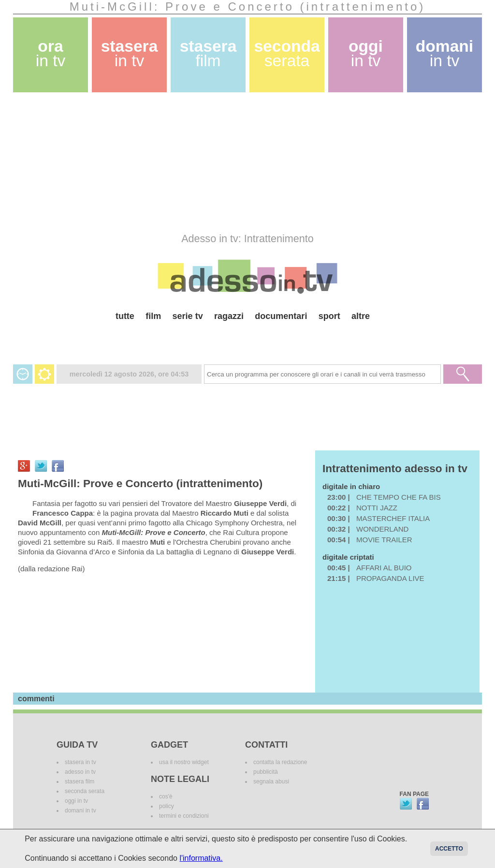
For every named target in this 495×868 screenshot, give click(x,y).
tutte (125, 316)
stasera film (80, 781)
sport (329, 316)
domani (444, 53)
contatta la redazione (280, 762)
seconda (287, 53)
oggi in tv (76, 801)
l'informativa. (201, 858)
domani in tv (80, 810)
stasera (130, 53)
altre (361, 316)
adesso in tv (80, 772)
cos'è (166, 796)
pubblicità (266, 772)
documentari (281, 316)
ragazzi (229, 316)
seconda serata (85, 791)
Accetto (449, 849)
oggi (366, 53)
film (153, 316)
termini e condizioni (184, 816)
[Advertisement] (247, 162)
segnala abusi (271, 781)
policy (167, 806)
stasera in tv (80, 762)
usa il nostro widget (184, 762)
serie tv (188, 316)
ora (51, 53)
